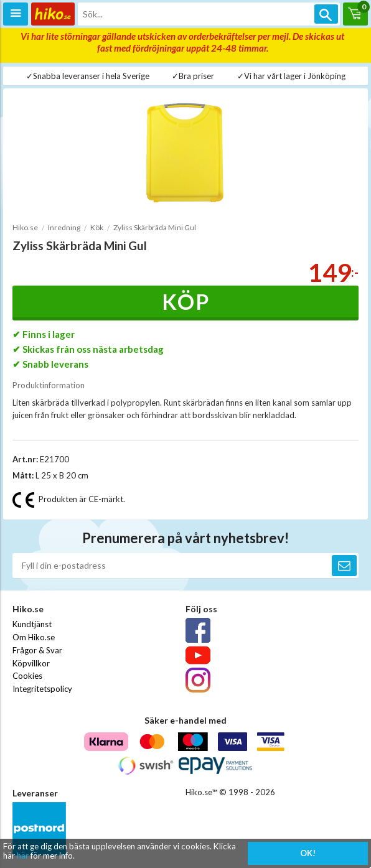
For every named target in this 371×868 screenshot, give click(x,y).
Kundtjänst (32, 624)
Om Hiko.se (34, 637)
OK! (308, 853)
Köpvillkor (31, 663)
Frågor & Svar (37, 650)
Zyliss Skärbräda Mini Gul (155, 227)
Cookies (27, 676)
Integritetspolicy (42, 689)
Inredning (64, 227)
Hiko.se (25, 227)
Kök (97, 227)
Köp (186, 301)
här (23, 856)
